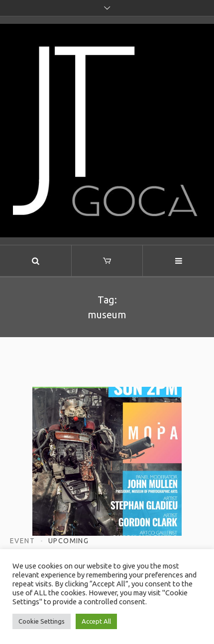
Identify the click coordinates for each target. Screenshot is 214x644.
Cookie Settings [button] (42, 621)
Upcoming (68, 541)
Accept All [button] (96, 621)
